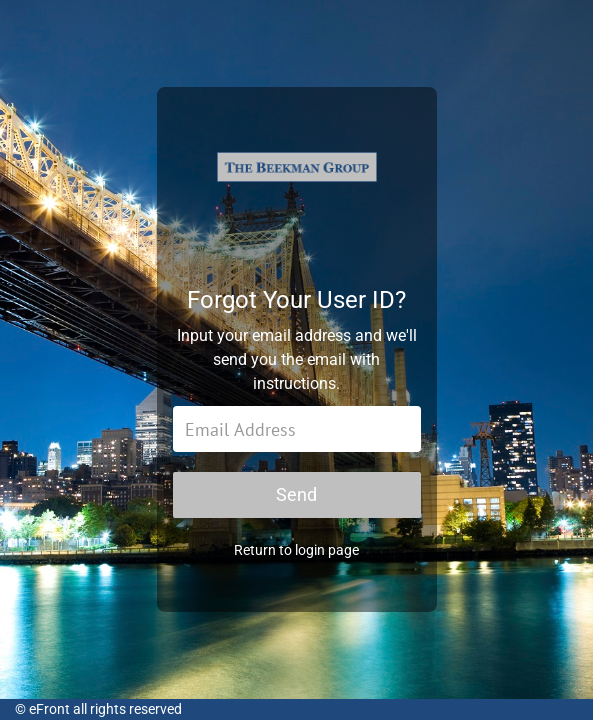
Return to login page (296, 550)
